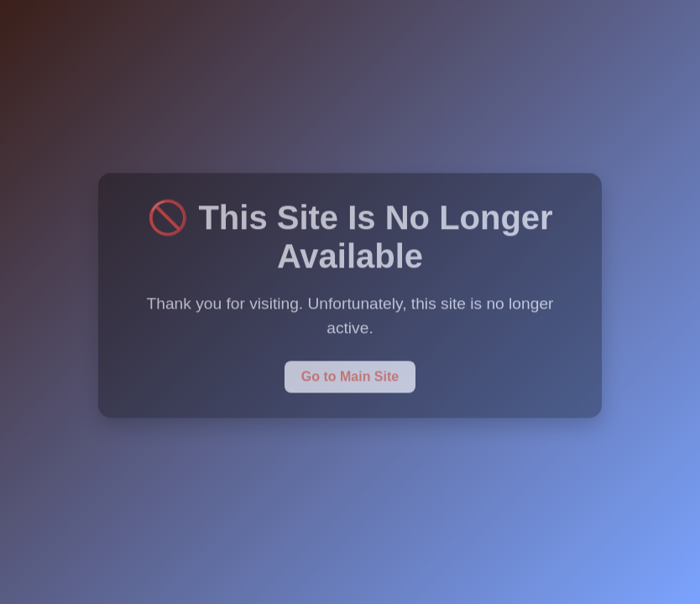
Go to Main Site (350, 375)
